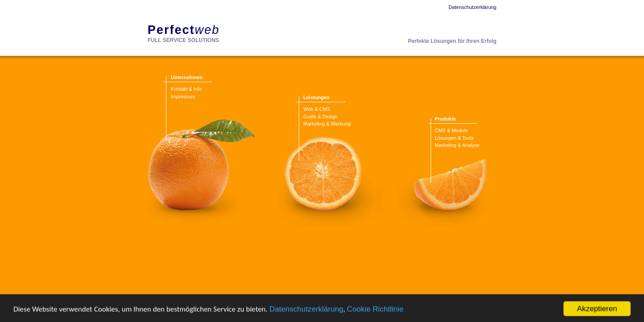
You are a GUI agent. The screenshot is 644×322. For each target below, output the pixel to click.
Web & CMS (317, 109)
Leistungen (316, 97)
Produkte (445, 119)
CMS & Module (451, 130)
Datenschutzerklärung (306, 314)
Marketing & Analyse (457, 145)
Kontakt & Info (186, 89)
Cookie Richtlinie (375, 314)
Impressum (183, 96)
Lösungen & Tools (454, 138)
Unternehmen (187, 77)
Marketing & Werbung (327, 124)
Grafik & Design (320, 117)
